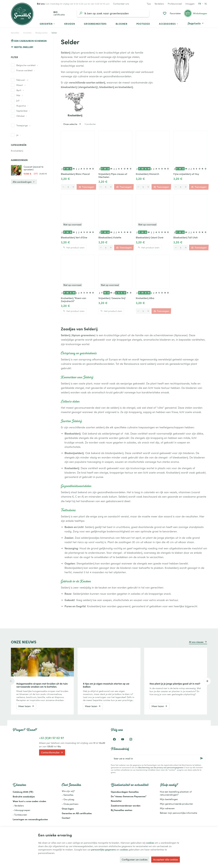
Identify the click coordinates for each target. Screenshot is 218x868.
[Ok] (202, 758)
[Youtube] (123, 739)
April (20, 90)
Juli (19, 100)
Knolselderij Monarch (147, 174)
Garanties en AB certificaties (77, 813)
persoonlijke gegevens (103, 849)
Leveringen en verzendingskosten (30, 819)
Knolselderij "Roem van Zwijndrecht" (73, 300)
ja (18, 135)
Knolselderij (17, 151)
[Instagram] (131, 739)
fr (200, 4)
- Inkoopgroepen (21, 810)
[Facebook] (114, 739)
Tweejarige (23, 125)
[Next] (207, 681)
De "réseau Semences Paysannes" (129, 796)
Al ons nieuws (196, 642)
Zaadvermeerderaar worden (126, 805)
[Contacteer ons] (121, 4)
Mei (20, 95)
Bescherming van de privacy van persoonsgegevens (161, 767)
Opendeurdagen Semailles (125, 792)
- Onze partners (70, 804)
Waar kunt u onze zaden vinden (29, 801)
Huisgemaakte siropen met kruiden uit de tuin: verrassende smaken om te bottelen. (42, 685)
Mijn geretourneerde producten (176, 804)
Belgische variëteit (27, 65)
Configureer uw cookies (135, 859)
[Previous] (11, 681)
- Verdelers (18, 806)
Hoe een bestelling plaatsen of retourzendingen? (176, 793)
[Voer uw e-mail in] (158, 758)
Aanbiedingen (19, 160)
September (23, 111)
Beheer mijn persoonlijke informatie (178, 813)
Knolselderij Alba (145, 298)
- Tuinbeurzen (20, 815)
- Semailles (68, 795)
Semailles (15, 33)
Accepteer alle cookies (166, 859)
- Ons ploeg (68, 799)
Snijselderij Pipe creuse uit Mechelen (113, 175)
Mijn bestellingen (169, 799)
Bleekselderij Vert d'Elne (74, 237)
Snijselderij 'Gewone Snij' (112, 298)
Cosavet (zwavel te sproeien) (33, 168)
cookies (150, 843)
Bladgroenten (41, 33)
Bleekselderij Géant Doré (150, 237)
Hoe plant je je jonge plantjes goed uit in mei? (175, 683)
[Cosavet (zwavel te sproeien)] (16, 170)
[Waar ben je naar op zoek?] (113, 13)
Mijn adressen (167, 808)
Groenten (27, 33)
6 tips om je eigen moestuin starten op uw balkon (106, 685)
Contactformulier (52, 752)
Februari (22, 80)
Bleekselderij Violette (110, 237)
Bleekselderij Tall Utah (186, 237)
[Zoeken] (81, 13)
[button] (169, 24)
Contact (66, 818)
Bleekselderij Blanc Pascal (75, 174)
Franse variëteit (26, 70)
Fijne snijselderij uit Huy (186, 174)
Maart (21, 85)
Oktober (22, 116)
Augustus (22, 106)
